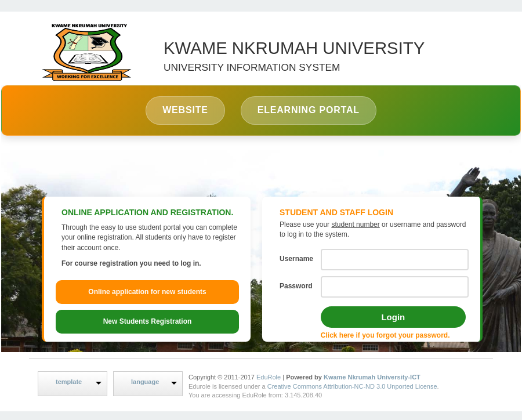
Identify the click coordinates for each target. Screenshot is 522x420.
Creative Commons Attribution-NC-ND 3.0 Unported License (352, 386)
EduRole (269, 377)
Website (185, 110)
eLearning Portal (309, 110)
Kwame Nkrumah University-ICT (372, 377)
